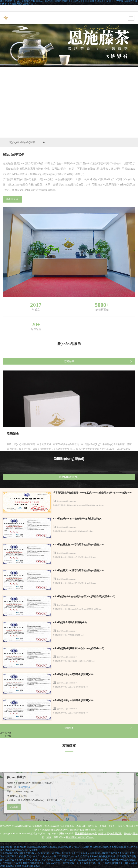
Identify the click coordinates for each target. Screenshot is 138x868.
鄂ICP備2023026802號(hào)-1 (80, 837)
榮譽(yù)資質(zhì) (69, 477)
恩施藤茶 (69, 361)
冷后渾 (103, 826)
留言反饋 (14, 807)
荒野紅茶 (93, 826)
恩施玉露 (81, 826)
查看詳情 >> (12, 199)
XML (49, 837)
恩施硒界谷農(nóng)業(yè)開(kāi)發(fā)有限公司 (98, 834)
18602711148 (24, 787)
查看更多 (69, 728)
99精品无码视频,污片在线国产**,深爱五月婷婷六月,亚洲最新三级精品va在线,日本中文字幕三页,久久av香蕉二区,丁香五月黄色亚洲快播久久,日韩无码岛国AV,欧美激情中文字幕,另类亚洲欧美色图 (69, 863)
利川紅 (112, 826)
